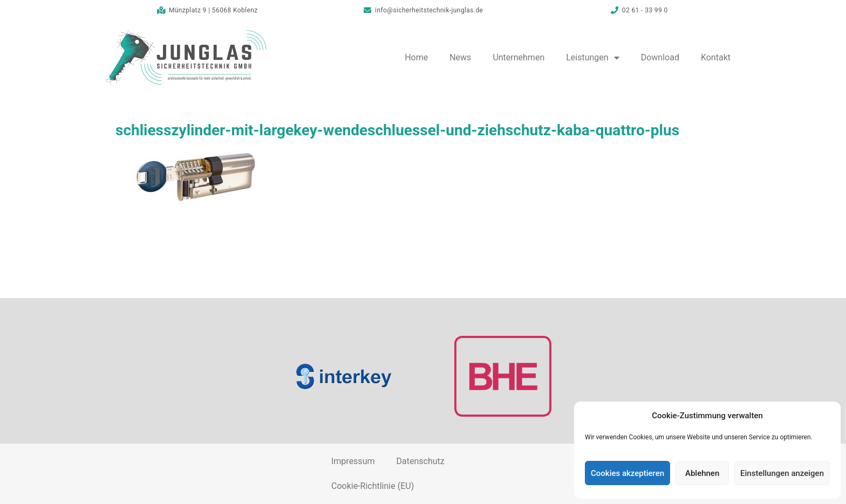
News (460, 57)
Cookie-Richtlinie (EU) (373, 486)
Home (416, 57)
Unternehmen (518, 57)
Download (660, 57)
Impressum (353, 461)
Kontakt (716, 57)
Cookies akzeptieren (627, 473)
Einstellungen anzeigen (782, 473)
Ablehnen (702, 473)
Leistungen (592, 58)
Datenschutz (420, 461)
